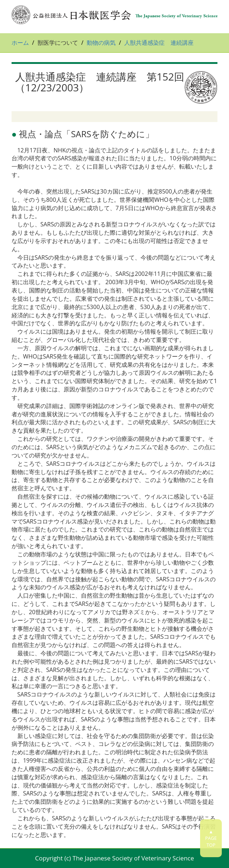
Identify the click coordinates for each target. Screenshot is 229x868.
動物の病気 (101, 43)
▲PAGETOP (211, 838)
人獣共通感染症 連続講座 (159, 43)
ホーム (20, 43)
